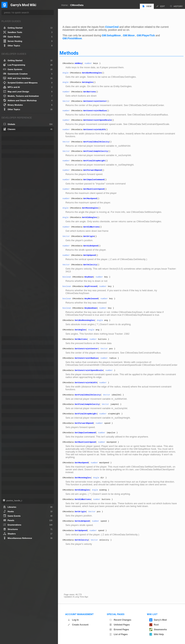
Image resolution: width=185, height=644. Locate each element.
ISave (9, 407)
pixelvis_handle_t (14, 501)
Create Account (78, 625)
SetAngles (85, 344)
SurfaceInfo (12, 466)
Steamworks (158, 630)
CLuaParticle (12, 156)
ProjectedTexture (14, 454)
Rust (154, 625)
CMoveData (77, 5)
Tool (8, 475)
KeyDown (93, 288)
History (176, 6)
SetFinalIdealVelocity (92, 415)
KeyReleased (96, 311)
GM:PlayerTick (150, 34)
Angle (70, 72)
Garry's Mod (158, 620)
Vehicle (10, 483)
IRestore (10, 402)
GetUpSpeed (94, 265)
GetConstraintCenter (99, 102)
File (8, 385)
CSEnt (9, 364)
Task (8, 471)
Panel (9, 432)
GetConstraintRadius (99, 112)
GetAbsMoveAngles (96, 72)
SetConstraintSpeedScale (93, 389)
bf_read (10, 138)
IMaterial (10, 394)
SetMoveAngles (87, 502)
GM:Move (133, 34)
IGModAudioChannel (16, 390)
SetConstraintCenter (91, 364)
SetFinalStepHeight (90, 435)
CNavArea (11, 338)
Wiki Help (157, 634)
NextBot (10, 424)
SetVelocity (86, 570)
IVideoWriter (12, 415)
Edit (160, 6)
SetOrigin (85, 540)
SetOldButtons (87, 527)
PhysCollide (12, 441)
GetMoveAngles (95, 215)
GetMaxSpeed (94, 205)
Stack (9, 462)
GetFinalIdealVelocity (101, 145)
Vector (71, 102)
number (93, 62)
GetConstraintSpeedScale (102, 122)
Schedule (11, 458)
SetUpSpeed (85, 560)
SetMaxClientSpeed (90, 465)
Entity (9, 381)
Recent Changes (120, 620)
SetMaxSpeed (86, 486)
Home (65, 5)
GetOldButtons (96, 235)
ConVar (10, 355)
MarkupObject (13, 419)
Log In (73, 620)
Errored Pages (119, 630)
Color (9, 351)
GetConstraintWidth (99, 132)
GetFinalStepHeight (99, 165)
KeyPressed (95, 298)
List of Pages (118, 634)
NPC (8, 428)
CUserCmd (116, 26)
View (147, 6)
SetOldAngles (86, 517)
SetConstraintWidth (90, 402)
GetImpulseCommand (98, 185)
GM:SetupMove (116, 34)
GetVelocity (94, 275)
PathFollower (12, 436)
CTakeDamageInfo (15, 373)
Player (9, 449)
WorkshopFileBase (16, 496)
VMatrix (10, 488)
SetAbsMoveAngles (89, 334)
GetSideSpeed (95, 255)
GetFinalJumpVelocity (100, 155)
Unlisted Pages (119, 625)
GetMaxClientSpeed (98, 195)
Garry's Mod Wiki (23, 5)
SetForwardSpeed (88, 445)
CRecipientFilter (14, 360)
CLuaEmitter (12, 147)
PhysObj (10, 445)
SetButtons (85, 354)
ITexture (10, 411)
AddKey (83, 62)
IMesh (9, 398)
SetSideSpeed (86, 550)
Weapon (10, 492)
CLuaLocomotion (14, 151)
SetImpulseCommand (90, 455)
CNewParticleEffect (15, 347)
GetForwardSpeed (97, 175)
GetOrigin (93, 245)
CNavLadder (12, 343)
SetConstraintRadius (91, 374)
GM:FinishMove (77, 37)
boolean (71, 288)
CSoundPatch (13, 368)
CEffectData (12, 143)
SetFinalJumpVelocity (91, 425)
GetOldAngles (94, 225)
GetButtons (94, 92)
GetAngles (92, 82)
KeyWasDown (95, 321)
